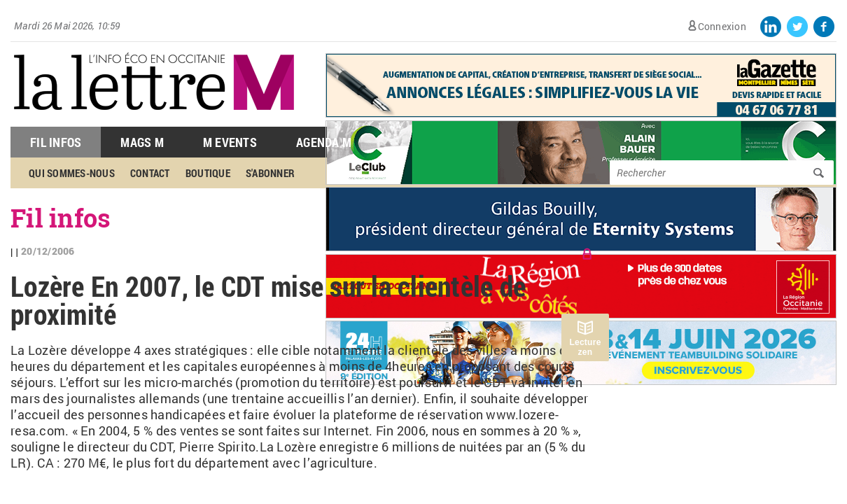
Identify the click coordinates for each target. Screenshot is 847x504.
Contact (150, 173)
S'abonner (270, 173)
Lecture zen (585, 347)
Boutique (208, 173)
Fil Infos (56, 142)
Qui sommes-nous (72, 173)
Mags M (142, 142)
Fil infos (61, 218)
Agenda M (324, 142)
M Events (230, 142)
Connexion (722, 26)
